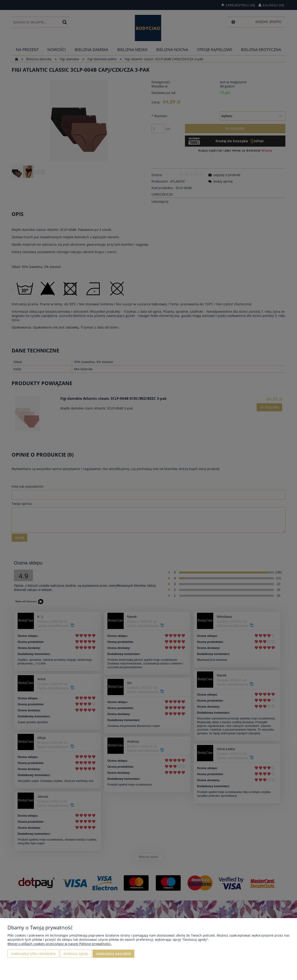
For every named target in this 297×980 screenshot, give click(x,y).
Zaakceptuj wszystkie (113, 954)
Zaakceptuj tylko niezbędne (33, 954)
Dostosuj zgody (76, 954)
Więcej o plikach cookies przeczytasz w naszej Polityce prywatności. (60, 944)
